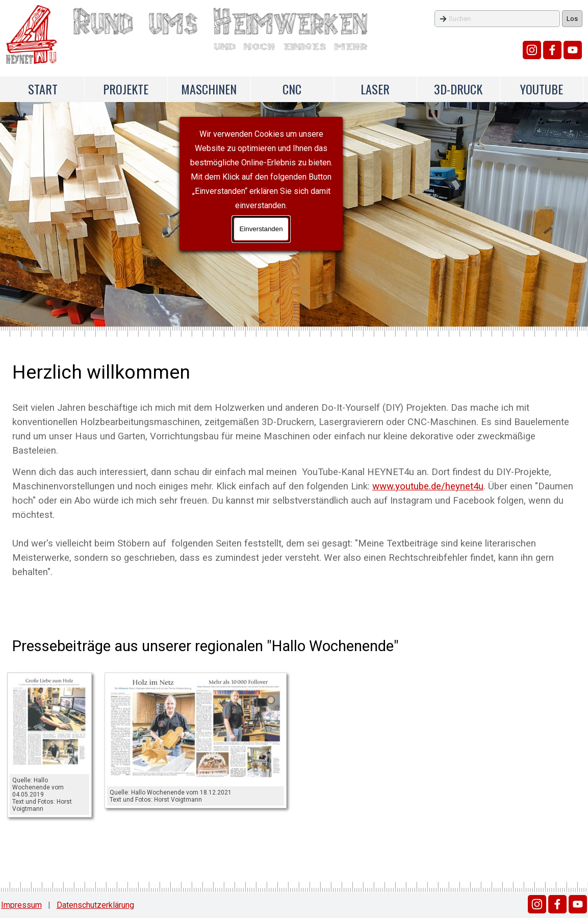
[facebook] (552, 50)
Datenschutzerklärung (95, 905)
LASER (375, 89)
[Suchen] (497, 19)
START (43, 89)
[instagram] (532, 50)
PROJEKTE (126, 89)
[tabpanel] (294, 468)
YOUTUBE (542, 89)
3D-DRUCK (458, 89)
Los (572, 19)
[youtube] (573, 50)
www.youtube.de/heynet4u (428, 486)
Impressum (21, 905)
